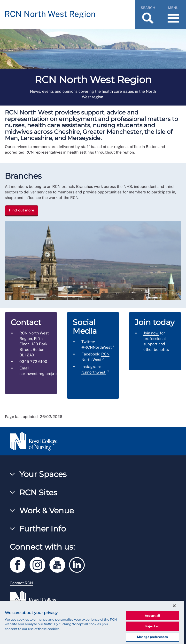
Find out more (22, 210)
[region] (92, 622)
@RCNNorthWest (97, 347)
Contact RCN (21, 583)
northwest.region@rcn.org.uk (45, 374)
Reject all (152, 626)
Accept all (152, 616)
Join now (151, 333)
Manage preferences (152, 637)
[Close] (174, 606)
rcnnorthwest (94, 372)
